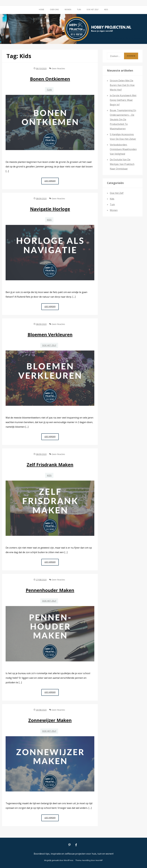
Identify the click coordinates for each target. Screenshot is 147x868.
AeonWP (99, 860)
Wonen (68, 10)
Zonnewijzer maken (50, 720)
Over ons (54, 10)
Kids (106, 10)
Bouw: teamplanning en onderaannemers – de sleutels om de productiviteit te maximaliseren (123, 119)
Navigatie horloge (50, 209)
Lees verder (52, 182)
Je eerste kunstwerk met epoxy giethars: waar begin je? (123, 100)
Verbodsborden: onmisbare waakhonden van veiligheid (123, 149)
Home (42, 10)
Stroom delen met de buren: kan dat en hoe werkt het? (122, 85)
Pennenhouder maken (50, 590)
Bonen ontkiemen (50, 79)
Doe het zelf (93, 10)
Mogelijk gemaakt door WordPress (59, 860)
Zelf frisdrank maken (50, 465)
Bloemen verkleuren (50, 334)
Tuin (79, 10)
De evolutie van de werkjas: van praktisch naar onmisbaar (122, 164)
